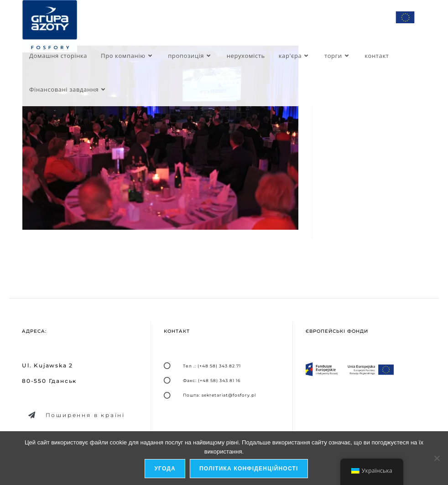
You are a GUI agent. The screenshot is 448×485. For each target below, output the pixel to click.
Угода (165, 469)
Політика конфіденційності (249, 469)
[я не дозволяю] (437, 458)
